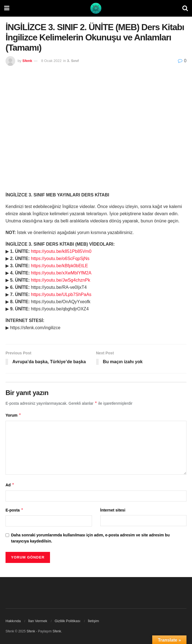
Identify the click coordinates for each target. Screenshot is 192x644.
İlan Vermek (38, 621)
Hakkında (13, 621)
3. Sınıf (73, 61)
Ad (10, 485)
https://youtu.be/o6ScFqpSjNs (60, 259)
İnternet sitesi (113, 510)
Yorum (13, 415)
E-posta (15, 510)
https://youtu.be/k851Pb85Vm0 (61, 251)
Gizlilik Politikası (68, 621)
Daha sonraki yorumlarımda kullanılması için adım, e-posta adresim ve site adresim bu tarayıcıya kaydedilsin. (90, 538)
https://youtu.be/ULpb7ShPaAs (61, 294)
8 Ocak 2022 (51, 61)
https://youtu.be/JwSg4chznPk (61, 280)
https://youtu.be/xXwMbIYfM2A (61, 273)
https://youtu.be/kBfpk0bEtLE (59, 266)
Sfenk (27, 61)
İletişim (93, 621)
